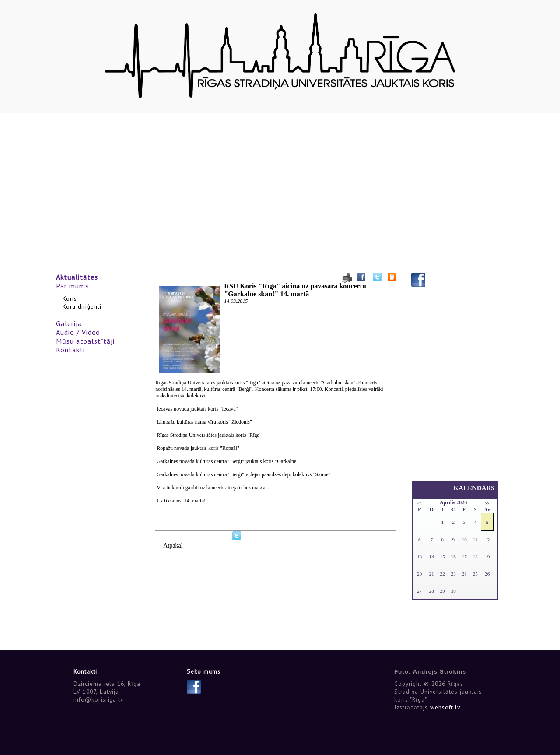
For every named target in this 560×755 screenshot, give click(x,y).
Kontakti (70, 350)
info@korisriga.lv (98, 699)
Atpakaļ (173, 546)
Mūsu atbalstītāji (85, 341)
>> (487, 504)
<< (419, 504)
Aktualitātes (77, 277)
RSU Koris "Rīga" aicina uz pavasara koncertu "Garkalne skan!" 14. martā (295, 290)
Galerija (69, 323)
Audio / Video (78, 332)
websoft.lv (445, 707)
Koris (70, 298)
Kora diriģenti (82, 306)
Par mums (72, 286)
